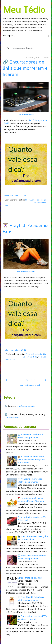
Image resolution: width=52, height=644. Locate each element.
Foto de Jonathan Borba (26, 272)
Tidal (35, 357)
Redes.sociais (40, 203)
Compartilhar (10, 205)
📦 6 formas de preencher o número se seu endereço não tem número (31, 460)
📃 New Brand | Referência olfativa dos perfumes (31, 599)
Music (36, 354)
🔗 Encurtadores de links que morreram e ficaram (25, 68)
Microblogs (41, 200)
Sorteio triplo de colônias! (30, 578)
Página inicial (30, 380)
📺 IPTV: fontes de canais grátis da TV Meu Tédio (33, 538)
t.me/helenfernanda (26, 406)
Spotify (43, 354)
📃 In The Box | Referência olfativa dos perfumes (30, 436)
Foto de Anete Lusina (26, 114)
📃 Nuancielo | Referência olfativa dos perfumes (30, 480)
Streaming (27, 357)
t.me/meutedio (12, 418)
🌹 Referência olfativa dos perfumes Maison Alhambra (31, 500)
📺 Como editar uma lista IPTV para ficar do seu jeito (32, 618)
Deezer (29, 354)
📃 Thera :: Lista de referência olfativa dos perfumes (32, 557)
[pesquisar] (26, 48)
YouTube (42, 357)
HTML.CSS (30, 200)
